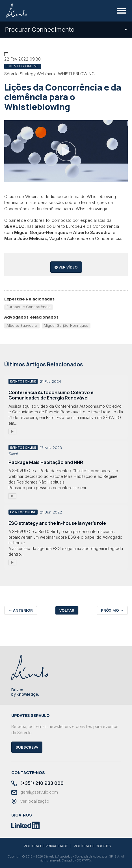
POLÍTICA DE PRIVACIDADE (46, 846)
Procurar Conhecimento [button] (66, 29)
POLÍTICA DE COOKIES (92, 846)
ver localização (30, 802)
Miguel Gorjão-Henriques (66, 325)
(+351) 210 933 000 (37, 784)
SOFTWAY (84, 860)
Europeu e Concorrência (29, 307)
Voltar (67, 610)
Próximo (112, 610)
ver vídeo (66, 267)
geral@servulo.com (35, 792)
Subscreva (27, 747)
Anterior (21, 610)
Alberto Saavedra (22, 325)
